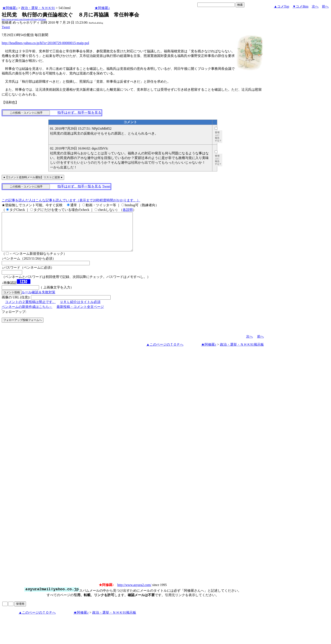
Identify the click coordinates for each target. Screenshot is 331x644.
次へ (315, 6)
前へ (325, 6)
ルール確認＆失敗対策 (38, 300)
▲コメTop (281, 6)
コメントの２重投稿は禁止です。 (30, 309)
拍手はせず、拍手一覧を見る (79, 112)
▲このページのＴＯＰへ (165, 352)
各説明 (128, 210)
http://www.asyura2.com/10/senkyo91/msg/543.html (24, 19)
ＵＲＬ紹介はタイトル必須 (80, 309)
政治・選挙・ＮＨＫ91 (38, 8)
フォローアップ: (14, 319)
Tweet (6, 27)
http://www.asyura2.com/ (134, 592)
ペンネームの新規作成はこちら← (27, 314)
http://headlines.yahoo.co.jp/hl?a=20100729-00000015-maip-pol (45, 43)
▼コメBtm (300, 6)
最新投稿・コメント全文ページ (80, 314)
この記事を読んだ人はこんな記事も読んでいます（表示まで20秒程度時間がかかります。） (71, 200)
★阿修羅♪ (10, 8)
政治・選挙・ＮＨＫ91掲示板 (242, 352)
